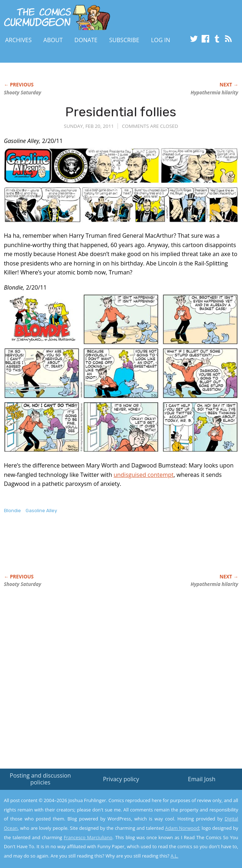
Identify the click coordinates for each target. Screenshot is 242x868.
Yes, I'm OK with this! (181, 842)
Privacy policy (121, 779)
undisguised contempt (144, 475)
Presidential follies (121, 112)
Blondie (12, 511)
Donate (86, 40)
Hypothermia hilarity (215, 93)
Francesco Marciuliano (88, 837)
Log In (161, 40)
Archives (18, 40)
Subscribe (124, 40)
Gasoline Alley (41, 511)
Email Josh (202, 779)
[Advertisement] (88, 551)
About (53, 40)
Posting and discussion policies (40, 779)
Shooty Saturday (23, 93)
